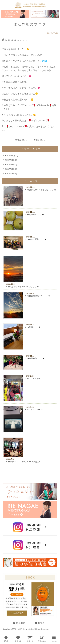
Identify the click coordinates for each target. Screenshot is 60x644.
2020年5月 (9, 174)
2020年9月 (9, 160)
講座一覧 (30, 641)
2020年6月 (9, 169)
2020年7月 (9, 165)
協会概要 (21, 623)
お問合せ (42, 623)
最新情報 (18, 641)
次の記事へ (39, 140)
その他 (54, 641)
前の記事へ (21, 140)
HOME (6, 641)
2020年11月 (10, 156)
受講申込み (42, 641)
